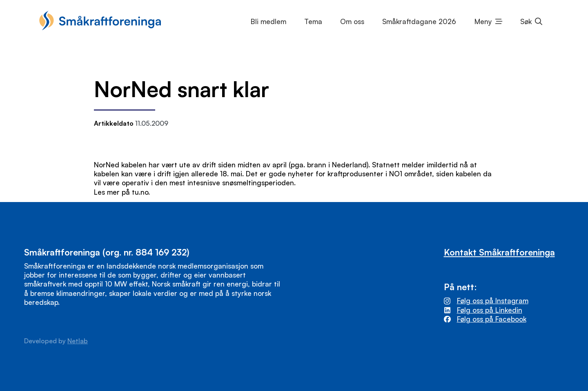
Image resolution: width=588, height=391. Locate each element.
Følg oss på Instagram (493, 301)
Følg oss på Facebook (492, 319)
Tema (313, 21)
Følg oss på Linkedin (490, 310)
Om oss (352, 21)
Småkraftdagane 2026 (419, 21)
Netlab (78, 341)
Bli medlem (268, 21)
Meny (483, 21)
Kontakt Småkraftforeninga (499, 252)
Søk (526, 21)
